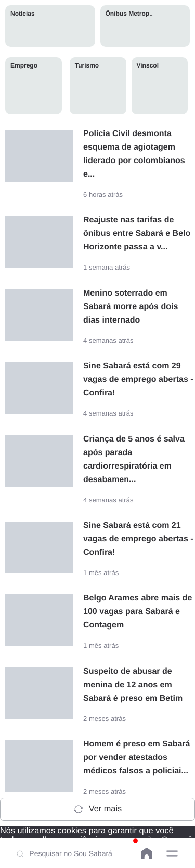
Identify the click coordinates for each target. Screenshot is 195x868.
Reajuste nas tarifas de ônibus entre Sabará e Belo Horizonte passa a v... (137, 233)
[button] (172, 853)
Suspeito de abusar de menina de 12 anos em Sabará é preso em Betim (133, 685)
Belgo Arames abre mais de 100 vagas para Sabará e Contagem (138, 612)
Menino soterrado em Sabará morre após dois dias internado (131, 307)
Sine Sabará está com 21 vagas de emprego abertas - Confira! (138, 539)
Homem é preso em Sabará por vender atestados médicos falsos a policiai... (136, 758)
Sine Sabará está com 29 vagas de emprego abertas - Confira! (138, 379)
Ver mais (97, 809)
